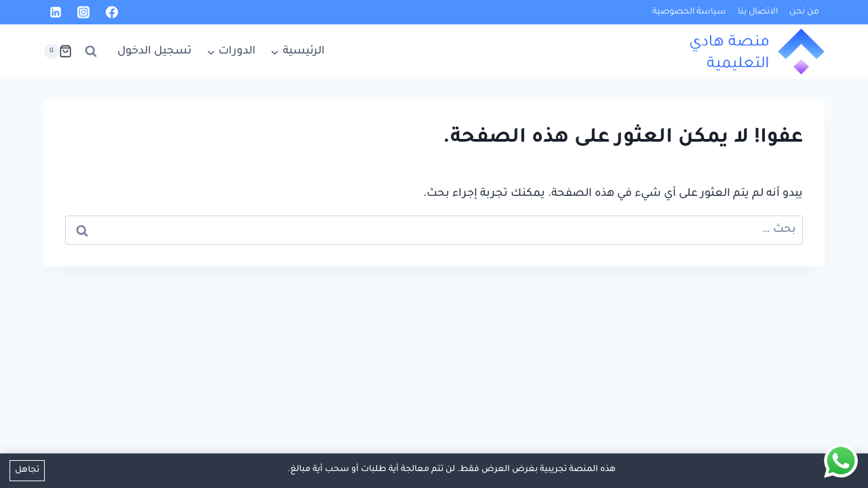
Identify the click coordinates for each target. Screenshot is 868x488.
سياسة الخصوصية (689, 12)
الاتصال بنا (758, 12)
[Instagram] (83, 12)
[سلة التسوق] (58, 52)
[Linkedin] (56, 12)
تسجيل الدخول (155, 52)
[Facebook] (112, 12)
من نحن (804, 12)
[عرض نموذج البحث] (91, 52)
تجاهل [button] (27, 470)
